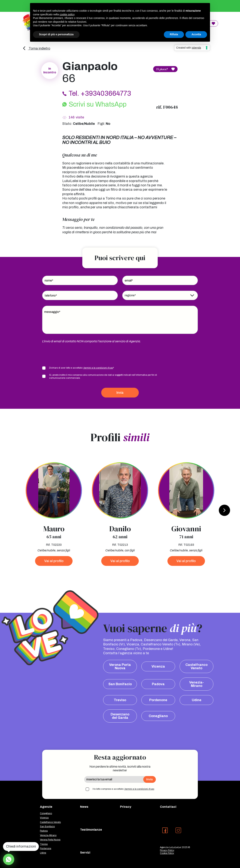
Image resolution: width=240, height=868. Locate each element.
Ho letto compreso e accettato (123, 789)
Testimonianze (91, 830)
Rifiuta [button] (174, 34)
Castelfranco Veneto (196, 666)
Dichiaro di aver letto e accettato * (82, 368)
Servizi (85, 853)
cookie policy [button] (67, 14)
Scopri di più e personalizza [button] (56, 34)
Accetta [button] (196, 34)
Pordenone (158, 700)
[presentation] (71, 354)
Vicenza (158, 666)
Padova (158, 684)
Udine (197, 700)
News (84, 807)
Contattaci (168, 807)
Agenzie (46, 807)
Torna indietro (36, 48)
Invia (120, 393)
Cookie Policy (167, 853)
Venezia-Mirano (196, 684)
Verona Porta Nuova (120, 666)
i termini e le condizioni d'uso (98, 368)
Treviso (120, 700)
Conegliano (158, 716)
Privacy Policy (167, 850)
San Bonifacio (120, 684)
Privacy (126, 807)
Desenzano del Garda (120, 716)
